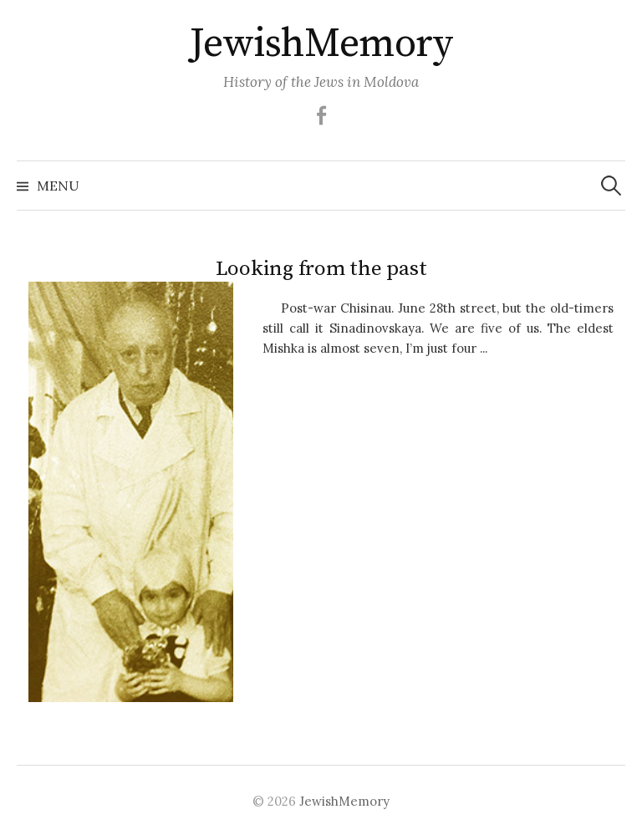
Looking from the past (321, 269)
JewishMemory (321, 44)
